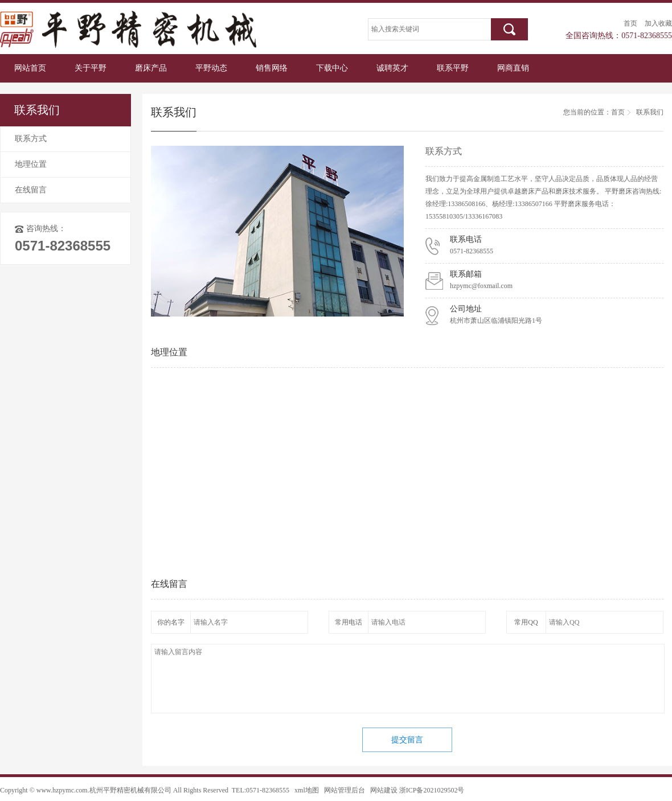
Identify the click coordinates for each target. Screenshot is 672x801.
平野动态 (211, 68)
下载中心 (332, 68)
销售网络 (272, 68)
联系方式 (31, 139)
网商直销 (513, 68)
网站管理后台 (345, 790)
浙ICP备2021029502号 (432, 790)
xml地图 (307, 790)
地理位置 (31, 164)
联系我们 (650, 112)
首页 (630, 23)
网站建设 (384, 790)
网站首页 (30, 68)
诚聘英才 (392, 68)
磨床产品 (151, 68)
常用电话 (349, 622)
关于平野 (91, 68)
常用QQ (526, 622)
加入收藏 (658, 23)
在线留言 (31, 190)
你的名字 (171, 622)
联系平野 (453, 68)
